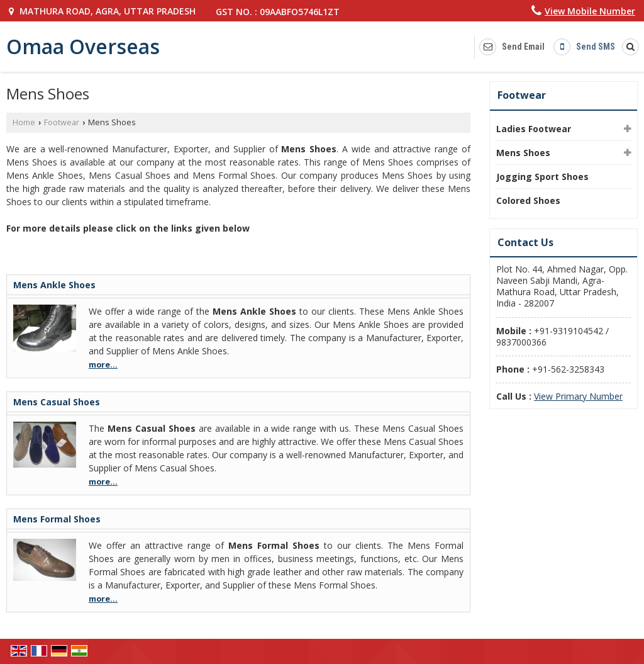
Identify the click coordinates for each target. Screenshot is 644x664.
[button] (590, 11)
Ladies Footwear (534, 129)
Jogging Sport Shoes (542, 177)
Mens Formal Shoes (57, 519)
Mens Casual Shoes (57, 402)
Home (24, 122)
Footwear (62, 122)
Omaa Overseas (83, 47)
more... (103, 365)
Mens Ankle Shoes (54, 285)
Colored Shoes (528, 200)
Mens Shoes (523, 153)
